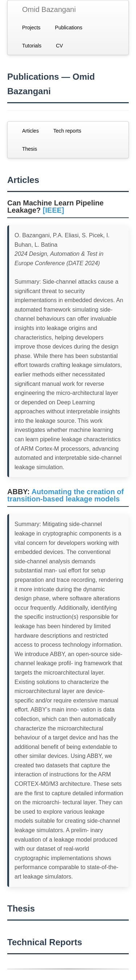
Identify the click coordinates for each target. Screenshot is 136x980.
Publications (69, 28)
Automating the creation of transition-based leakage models (65, 495)
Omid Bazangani (49, 9)
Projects (31, 28)
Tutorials (32, 46)
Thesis (30, 149)
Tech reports (67, 131)
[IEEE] (53, 210)
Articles (30, 131)
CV (59, 46)
